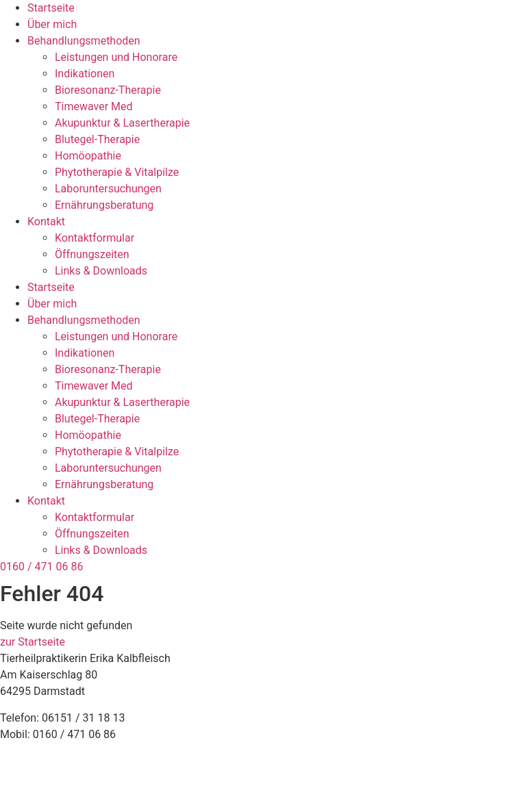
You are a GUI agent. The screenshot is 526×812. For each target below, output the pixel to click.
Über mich (52, 24)
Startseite (51, 8)
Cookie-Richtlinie (41, 793)
